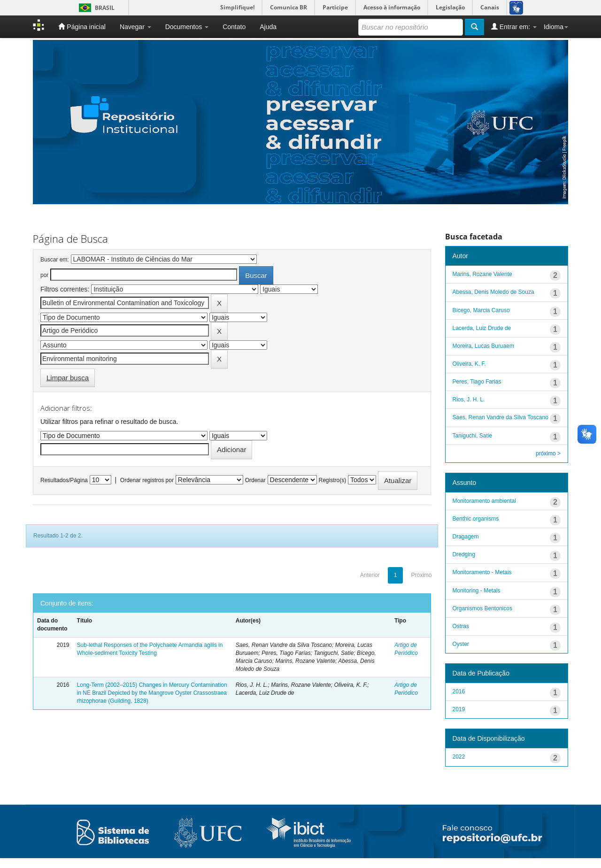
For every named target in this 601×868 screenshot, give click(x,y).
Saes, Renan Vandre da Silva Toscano (501, 417)
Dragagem (466, 537)
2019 (459, 709)
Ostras (461, 626)
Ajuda (268, 27)
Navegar (135, 27)
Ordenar (255, 480)
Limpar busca (68, 378)
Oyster (461, 644)
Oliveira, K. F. (469, 364)
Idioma (556, 27)
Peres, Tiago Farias (477, 382)
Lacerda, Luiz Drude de (482, 328)
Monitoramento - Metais (482, 572)
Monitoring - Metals (477, 591)
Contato (234, 27)
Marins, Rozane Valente (482, 274)
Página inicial (82, 27)
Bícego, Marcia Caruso (481, 310)
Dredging (464, 554)
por (44, 275)
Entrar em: (514, 27)
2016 (459, 691)
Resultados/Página (64, 480)
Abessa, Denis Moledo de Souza (493, 292)
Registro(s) (332, 480)
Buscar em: (55, 260)
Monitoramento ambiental (484, 501)
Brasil (95, 8)
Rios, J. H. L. (469, 399)
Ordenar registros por (147, 480)
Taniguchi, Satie (473, 436)
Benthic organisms (476, 519)
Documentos (187, 27)
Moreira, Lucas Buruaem (483, 346)
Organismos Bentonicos (482, 608)
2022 (459, 757)
